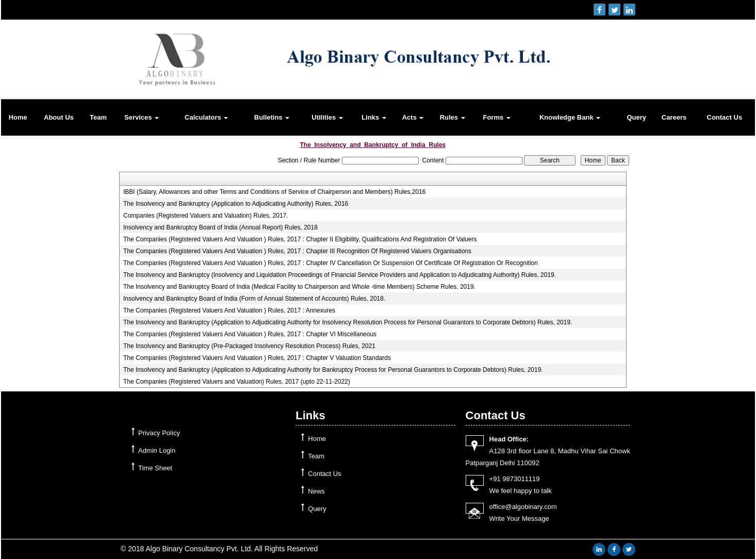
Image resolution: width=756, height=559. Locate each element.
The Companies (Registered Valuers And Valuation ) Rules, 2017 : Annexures (229, 310)
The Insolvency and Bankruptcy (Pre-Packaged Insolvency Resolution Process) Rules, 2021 (249, 346)
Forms (496, 117)
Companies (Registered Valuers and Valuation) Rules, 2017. (206, 216)
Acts (413, 117)
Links (374, 117)
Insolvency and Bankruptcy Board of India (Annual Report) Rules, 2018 (220, 227)
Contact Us (725, 117)
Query (637, 117)
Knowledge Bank (570, 117)
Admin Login (157, 450)
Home (18, 117)
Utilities (327, 117)
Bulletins (272, 117)
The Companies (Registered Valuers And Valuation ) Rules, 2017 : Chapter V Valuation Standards (257, 358)
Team (98, 117)
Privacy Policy (159, 433)
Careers (674, 117)
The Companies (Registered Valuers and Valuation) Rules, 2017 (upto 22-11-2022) (237, 382)
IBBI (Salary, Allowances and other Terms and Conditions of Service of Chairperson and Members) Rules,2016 (275, 192)
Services (142, 117)
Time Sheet (155, 468)
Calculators (206, 117)
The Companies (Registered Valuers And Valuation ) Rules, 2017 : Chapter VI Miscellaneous (250, 334)
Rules (453, 117)
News (316, 491)
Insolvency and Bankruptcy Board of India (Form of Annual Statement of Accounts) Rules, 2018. (254, 299)
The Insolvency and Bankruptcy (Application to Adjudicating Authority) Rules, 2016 (236, 204)
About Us (59, 117)
